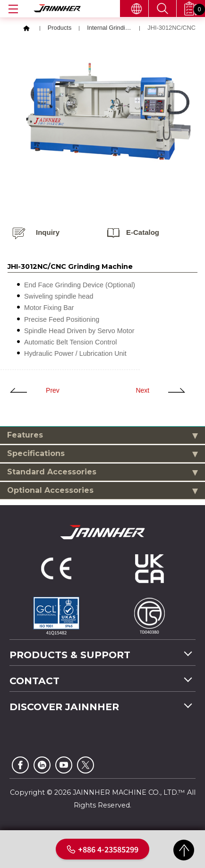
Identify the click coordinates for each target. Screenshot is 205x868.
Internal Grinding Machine (109, 30)
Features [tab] (102, 436)
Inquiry (48, 233)
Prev (53, 391)
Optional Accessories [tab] (102, 491)
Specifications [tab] (102, 454)
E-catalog (143, 233)
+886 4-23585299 (102, 849)
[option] (108, 112)
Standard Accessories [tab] (102, 473)
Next (142, 391)
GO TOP (184, 850)
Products (60, 30)
